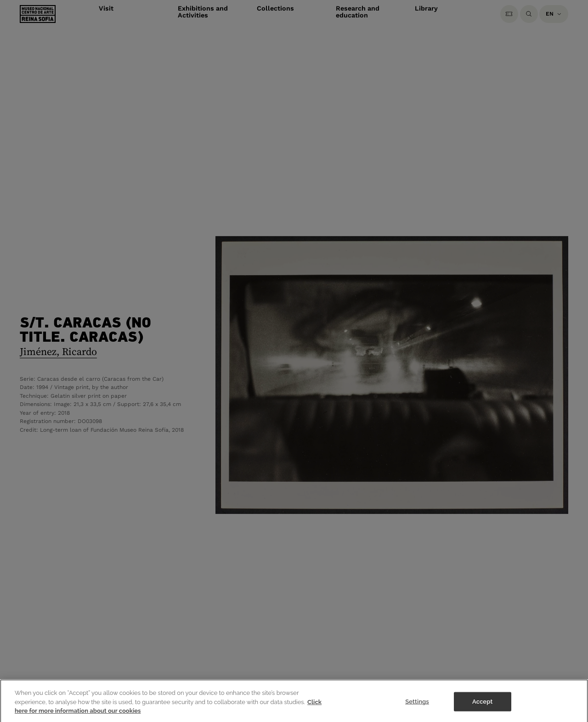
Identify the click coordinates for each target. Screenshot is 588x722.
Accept (482, 705)
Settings (417, 705)
